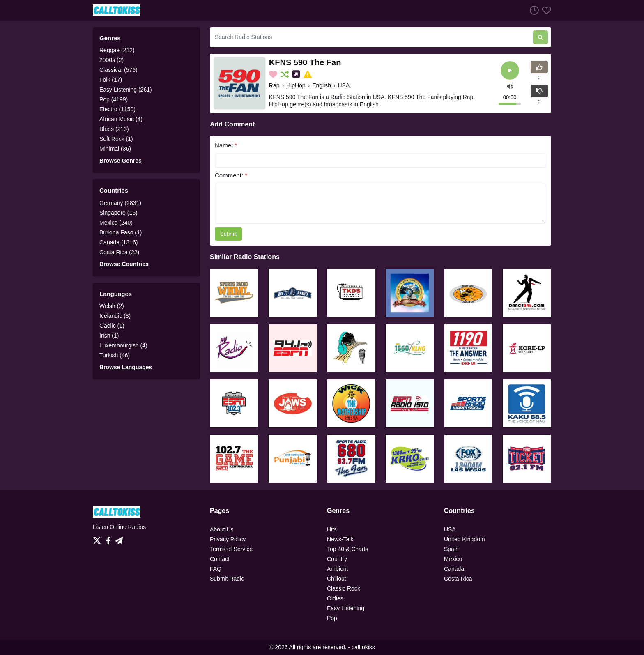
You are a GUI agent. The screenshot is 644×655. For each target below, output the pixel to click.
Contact (220, 559)
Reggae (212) (117, 50)
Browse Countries (124, 264)
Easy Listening (346, 608)
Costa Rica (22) (119, 252)
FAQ (216, 569)
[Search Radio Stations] (371, 37)
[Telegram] (119, 538)
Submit (228, 234)
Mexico (453, 559)
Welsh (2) (112, 306)
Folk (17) (111, 80)
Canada (454, 569)
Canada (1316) (118, 242)
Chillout (337, 579)
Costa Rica (458, 579)
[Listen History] (533, 10)
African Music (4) (121, 119)
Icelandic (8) (115, 316)
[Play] (510, 70)
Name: (226, 145)
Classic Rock (344, 588)
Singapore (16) (118, 213)
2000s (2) (112, 60)
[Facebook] (110, 538)
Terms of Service (231, 549)
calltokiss (363, 647)
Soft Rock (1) (116, 139)
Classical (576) (118, 70)
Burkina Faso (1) (121, 232)
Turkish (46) (115, 355)
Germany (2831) (120, 203)
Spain (451, 549)
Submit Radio (227, 579)
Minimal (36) (115, 149)
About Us (222, 529)
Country (337, 559)
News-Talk (340, 539)
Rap (274, 85)
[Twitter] (99, 538)
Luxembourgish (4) (123, 345)
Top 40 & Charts (347, 549)
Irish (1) (109, 336)
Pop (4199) (114, 99)
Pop (332, 618)
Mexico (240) (116, 223)
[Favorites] (545, 10)
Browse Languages (126, 367)
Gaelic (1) (112, 326)
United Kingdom (465, 539)
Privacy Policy (228, 539)
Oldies (335, 598)
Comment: (231, 175)
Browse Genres (121, 161)
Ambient (337, 569)
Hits (332, 529)
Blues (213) (114, 129)
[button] (510, 86)
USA (344, 85)
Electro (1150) (117, 109)
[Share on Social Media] (297, 74)
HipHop (296, 85)
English (322, 85)
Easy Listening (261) (126, 90)
